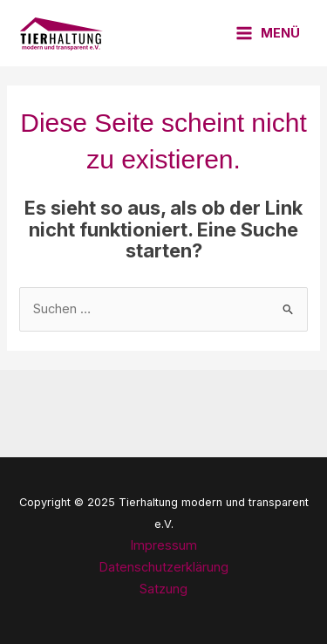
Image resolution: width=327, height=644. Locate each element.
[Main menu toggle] (268, 34)
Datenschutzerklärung (163, 567)
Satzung (163, 589)
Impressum (163, 545)
